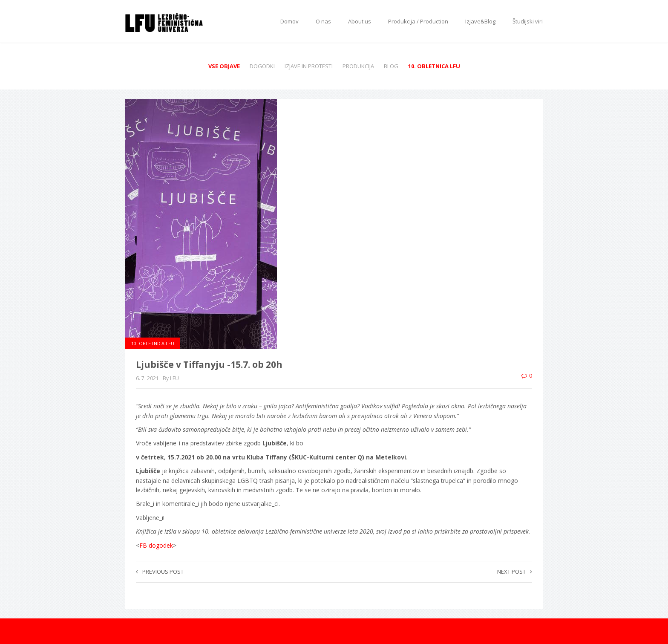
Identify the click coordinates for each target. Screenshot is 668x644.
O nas (323, 21)
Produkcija (358, 66)
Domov (289, 21)
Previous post (160, 572)
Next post (515, 572)
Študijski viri (528, 21)
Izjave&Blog (480, 21)
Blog (391, 66)
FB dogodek (156, 545)
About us (360, 21)
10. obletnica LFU (434, 66)
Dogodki (262, 66)
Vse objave (224, 66)
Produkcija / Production (418, 21)
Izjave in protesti (309, 66)
